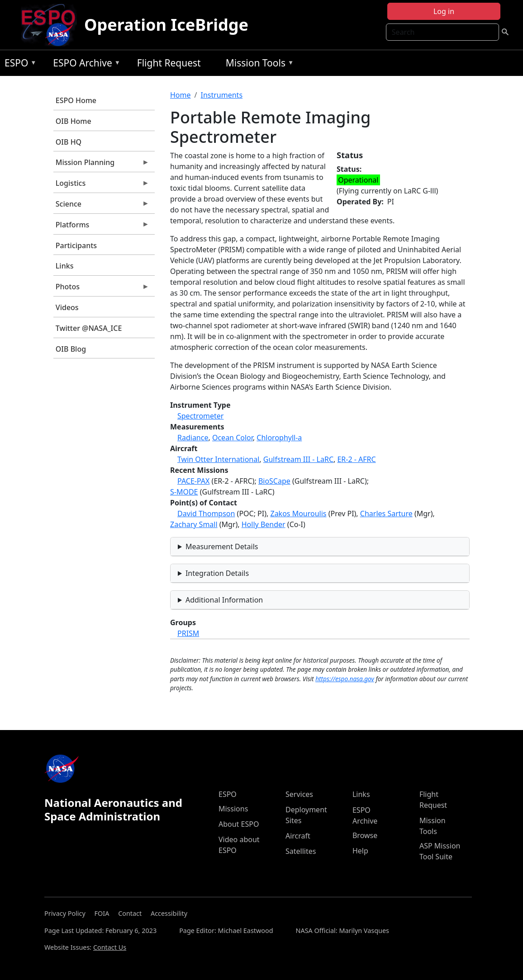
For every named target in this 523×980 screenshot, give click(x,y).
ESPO (18, 64)
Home (181, 95)
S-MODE (184, 492)
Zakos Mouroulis (298, 514)
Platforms (101, 227)
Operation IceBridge (166, 25)
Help (360, 851)
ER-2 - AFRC (356, 459)
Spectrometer (200, 416)
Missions (233, 809)
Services (299, 794)
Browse (365, 835)
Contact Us (110, 947)
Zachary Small (194, 524)
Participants (76, 245)
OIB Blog (71, 349)
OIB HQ (69, 142)
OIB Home (74, 121)
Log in (444, 11)
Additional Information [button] (224, 600)
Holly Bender (264, 524)
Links (65, 266)
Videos (67, 307)
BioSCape (274, 481)
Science (101, 206)
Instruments (221, 95)
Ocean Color (233, 438)
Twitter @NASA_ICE (89, 328)
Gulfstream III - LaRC (298, 459)
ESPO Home (76, 100)
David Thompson (206, 514)
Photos (101, 289)
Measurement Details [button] (222, 547)
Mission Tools (258, 64)
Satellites (301, 851)
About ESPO (239, 824)
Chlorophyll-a (279, 438)
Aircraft (298, 836)
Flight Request (169, 63)
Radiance (193, 438)
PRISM (188, 633)
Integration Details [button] (217, 573)
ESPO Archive (84, 64)
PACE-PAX (193, 481)
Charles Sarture (386, 514)
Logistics (101, 185)
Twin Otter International (218, 459)
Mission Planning (101, 165)
